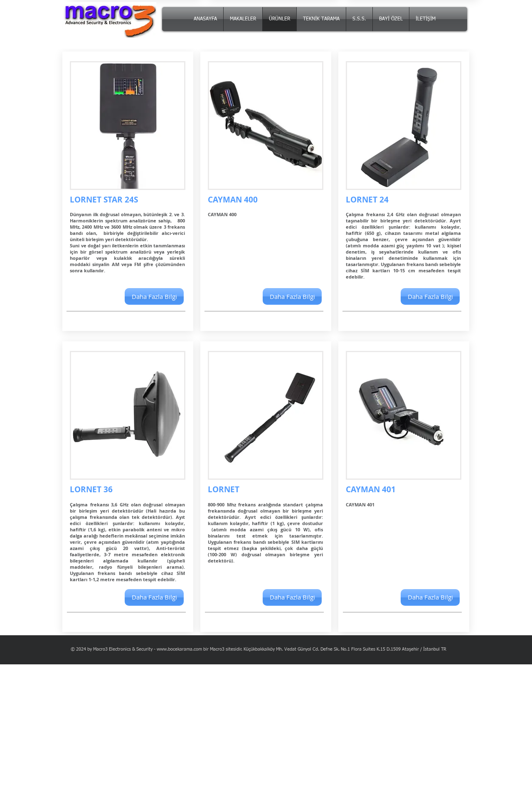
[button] (292, 296)
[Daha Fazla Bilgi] (154, 296)
